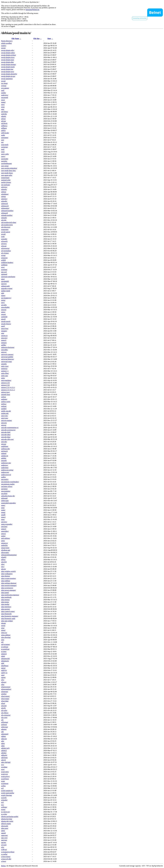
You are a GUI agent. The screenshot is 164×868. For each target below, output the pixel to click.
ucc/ (3, 805)
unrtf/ (3, 326)
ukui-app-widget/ (7, 621)
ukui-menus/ (5, 600)
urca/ (3, 267)
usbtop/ (4, 192)
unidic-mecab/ (6, 411)
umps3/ (4, 529)
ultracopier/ (5, 552)
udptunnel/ (5, 734)
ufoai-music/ (6, 696)
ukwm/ (4, 569)
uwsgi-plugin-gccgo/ (8, 76)
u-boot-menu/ (6, 857)
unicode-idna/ (6, 435)
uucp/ (3, 100)
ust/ (2, 142)
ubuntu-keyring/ (7, 819)
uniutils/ (4, 364)
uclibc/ (4, 786)
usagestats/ (5, 229)
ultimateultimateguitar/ (9, 555)
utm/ (3, 109)
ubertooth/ (5, 826)
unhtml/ (4, 453)
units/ (3, 378)
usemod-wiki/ (6, 180)
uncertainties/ (6, 491)
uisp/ (3, 628)
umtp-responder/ (7, 524)
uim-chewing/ (6, 637)
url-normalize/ (6, 251)
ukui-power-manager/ (9, 590)
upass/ (3, 295)
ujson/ (3, 626)
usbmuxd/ (5, 204)
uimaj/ (3, 630)
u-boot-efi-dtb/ (6, 859)
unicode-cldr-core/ (7, 439)
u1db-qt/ (4, 850)
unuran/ (4, 310)
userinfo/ (4, 161)
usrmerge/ (5, 147)
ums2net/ (4, 527)
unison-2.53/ (5, 383)
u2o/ (3, 847)
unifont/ (4, 406)
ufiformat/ (5, 722)
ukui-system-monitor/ (9, 578)
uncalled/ (4, 494)
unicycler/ (5, 416)
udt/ (3, 732)
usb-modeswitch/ (7, 225)
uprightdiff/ (5, 281)
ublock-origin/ (6, 824)
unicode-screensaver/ (8, 430)
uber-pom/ (5, 828)
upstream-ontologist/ (8, 277)
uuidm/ (4, 93)
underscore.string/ (7, 470)
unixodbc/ (5, 350)
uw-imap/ (4, 83)
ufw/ (3, 680)
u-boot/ (4, 861)
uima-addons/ (6, 635)
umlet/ (3, 536)
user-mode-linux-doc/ (9, 171)
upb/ (3, 293)
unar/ (3, 508)
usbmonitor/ (5, 208)
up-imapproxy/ (6, 298)
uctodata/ (4, 767)
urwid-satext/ (6, 232)
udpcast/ (4, 739)
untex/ (3, 312)
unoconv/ (4, 338)
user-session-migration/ (9, 168)
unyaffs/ (4, 305)
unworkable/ (5, 307)
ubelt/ (3, 831)
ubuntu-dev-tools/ (7, 821)
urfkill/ (4, 260)
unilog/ (4, 397)
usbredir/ (4, 201)
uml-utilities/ (6, 538)
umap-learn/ (5, 548)
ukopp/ (4, 623)
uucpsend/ (5, 97)
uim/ (3, 640)
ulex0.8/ (4, 562)
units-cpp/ (5, 376)
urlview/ (4, 244)
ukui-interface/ (6, 607)
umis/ (3, 541)
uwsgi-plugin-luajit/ (8, 67)
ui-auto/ (4, 651)
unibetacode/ (6, 449)
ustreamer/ (5, 138)
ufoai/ (3, 703)
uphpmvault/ (6, 286)
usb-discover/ (6, 227)
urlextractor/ (5, 248)
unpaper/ (4, 331)
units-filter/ (5, 373)
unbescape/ (5, 501)
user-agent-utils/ (7, 175)
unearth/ (4, 461)
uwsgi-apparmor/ (7, 79)
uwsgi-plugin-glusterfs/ (9, 74)
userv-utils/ (5, 154)
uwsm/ (3, 48)
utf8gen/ (4, 128)
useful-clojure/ (6, 182)
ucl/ (2, 788)
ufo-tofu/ (4, 710)
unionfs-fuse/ (6, 395)
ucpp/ (3, 781)
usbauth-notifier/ (7, 215)
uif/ (2, 642)
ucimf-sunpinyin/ (7, 791)
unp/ (3, 333)
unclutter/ (4, 489)
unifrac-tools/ (6, 402)
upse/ (3, 279)
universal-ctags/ (7, 362)
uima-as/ (4, 633)
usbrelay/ (4, 199)
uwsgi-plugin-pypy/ (8, 57)
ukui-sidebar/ (6, 581)
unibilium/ (5, 446)
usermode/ (5, 159)
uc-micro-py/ (6, 812)
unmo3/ (4, 340)
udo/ (3, 741)
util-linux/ (5, 112)
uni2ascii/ (4, 451)
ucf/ (3, 802)
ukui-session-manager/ (9, 585)
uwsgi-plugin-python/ (9, 55)
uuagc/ (3, 102)
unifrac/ (4, 404)
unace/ (3, 517)
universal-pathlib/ (7, 357)
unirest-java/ (5, 392)
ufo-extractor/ (6, 715)
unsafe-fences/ (6, 324)
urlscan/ (4, 246)
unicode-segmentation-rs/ (10, 428)
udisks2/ (4, 750)
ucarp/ (3, 809)
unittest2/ (4, 369)
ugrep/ (3, 668)
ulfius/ (3, 560)
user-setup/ (5, 166)
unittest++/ (5, 371)
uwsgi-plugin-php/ (7, 62)
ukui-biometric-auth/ (8, 618)
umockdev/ (5, 531)
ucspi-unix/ (5, 772)
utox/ (3, 105)
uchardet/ (4, 800)
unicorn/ (4, 423)
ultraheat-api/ (6, 550)
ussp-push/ (5, 145)
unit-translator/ (6, 380)
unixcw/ (4, 352)
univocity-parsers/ (7, 354)
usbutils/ (4, 189)
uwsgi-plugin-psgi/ (8, 60)
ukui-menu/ (5, 602)
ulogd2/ (4, 557)
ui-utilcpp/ (5, 647)
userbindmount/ (7, 163)
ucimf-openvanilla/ (8, 793)
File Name (15, 39)
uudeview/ (5, 95)
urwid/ (3, 234)
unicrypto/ (5, 418)
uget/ (3, 675)
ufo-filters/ (5, 713)
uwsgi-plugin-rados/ (8, 53)
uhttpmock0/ (6, 659)
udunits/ (4, 729)
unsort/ (4, 314)
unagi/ (3, 512)
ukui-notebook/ (6, 597)
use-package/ (6, 185)
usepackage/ (5, 178)
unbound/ (4, 498)
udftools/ (4, 755)
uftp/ (3, 684)
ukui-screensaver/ (7, 588)
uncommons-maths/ (8, 484)
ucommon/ (5, 784)
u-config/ (4, 854)
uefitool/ (4, 725)
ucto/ (3, 769)
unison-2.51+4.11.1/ (8, 390)
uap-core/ (4, 838)
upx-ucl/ (4, 272)
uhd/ (3, 663)
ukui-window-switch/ (8, 571)
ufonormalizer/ (6, 689)
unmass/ (4, 343)
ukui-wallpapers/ (7, 574)
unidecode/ (5, 413)
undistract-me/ (6, 463)
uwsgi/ (3, 81)
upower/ (4, 284)
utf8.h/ (3, 130)
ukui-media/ (5, 604)
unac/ (3, 519)
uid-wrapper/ (6, 644)
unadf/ (3, 515)
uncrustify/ (5, 479)
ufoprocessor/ (6, 687)
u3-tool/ (4, 845)
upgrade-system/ (7, 288)
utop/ (3, 107)
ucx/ (3, 765)
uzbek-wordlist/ (7, 43)
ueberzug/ (5, 727)
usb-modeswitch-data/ (9, 222)
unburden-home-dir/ (8, 496)
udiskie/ (4, 753)
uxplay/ (4, 46)
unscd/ (3, 319)
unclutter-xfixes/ (7, 486)
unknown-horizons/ (8, 347)
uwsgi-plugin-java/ (8, 72)
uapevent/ (4, 835)
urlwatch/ (4, 241)
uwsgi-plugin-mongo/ (9, 64)
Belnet (3, 866)
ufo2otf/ (4, 706)
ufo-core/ (4, 717)
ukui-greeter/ (6, 609)
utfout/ (3, 119)
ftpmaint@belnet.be (32, 10)
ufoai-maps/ (5, 699)
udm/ (3, 746)
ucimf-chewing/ (7, 795)
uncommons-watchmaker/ (10, 482)
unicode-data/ (6, 437)
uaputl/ (4, 833)
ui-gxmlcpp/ (5, 649)
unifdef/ (4, 409)
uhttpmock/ (5, 661)
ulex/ (3, 564)
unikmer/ (4, 399)
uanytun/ (4, 840)
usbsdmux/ (5, 194)
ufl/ (2, 720)
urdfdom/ (4, 265)
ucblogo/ (4, 807)
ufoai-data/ (5, 701)
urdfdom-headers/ (7, 262)
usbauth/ (4, 218)
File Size (36, 39)
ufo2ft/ (4, 708)
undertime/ (5, 468)
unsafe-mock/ (6, 321)
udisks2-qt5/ (5, 748)
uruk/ (3, 237)
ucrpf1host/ (5, 779)
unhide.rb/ (5, 456)
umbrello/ (4, 545)
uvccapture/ (5, 88)
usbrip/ (4, 196)
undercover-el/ (6, 475)
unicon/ (4, 425)
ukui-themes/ (6, 576)
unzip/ (3, 300)
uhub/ (3, 656)
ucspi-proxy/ (6, 776)
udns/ (3, 743)
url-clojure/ (5, 253)
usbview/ (4, 187)
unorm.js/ (4, 336)
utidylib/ (4, 114)
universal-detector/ (8, 359)
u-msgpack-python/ (8, 852)
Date (49, 39)
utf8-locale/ (5, 133)
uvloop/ (4, 86)
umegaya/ (4, 543)
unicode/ (4, 442)
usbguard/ (5, 213)
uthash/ (4, 116)
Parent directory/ (7, 41)
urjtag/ (3, 255)
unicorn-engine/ (7, 420)
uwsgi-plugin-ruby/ (8, 50)
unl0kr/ (4, 345)
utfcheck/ (4, 123)
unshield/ (4, 317)
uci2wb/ (4, 798)
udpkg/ (4, 736)
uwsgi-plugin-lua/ (7, 69)
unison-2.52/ (5, 385)
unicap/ (4, 444)
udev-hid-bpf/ (6, 762)
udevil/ (4, 760)
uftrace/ (4, 682)
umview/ (4, 522)
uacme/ (4, 842)
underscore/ (5, 472)
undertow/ (5, 465)
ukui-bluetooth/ (6, 614)
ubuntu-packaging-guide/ (10, 817)
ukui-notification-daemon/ (10, 595)
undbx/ (4, 477)
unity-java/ (5, 366)
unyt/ (3, 303)
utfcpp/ (4, 121)
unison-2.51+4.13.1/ (8, 387)
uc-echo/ (4, 814)
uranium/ (4, 270)
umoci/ (4, 534)
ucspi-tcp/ (5, 774)
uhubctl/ (4, 654)
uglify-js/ (4, 673)
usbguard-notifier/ (7, 211)
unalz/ (3, 510)
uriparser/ (4, 258)
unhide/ (4, 458)
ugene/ (3, 677)
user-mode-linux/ (7, 173)
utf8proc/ (4, 126)
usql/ (3, 149)
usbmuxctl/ (5, 206)
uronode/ (4, 239)
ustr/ (3, 140)
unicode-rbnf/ (6, 432)
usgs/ (3, 152)
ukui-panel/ (5, 593)
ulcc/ (3, 567)
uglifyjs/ (4, 670)
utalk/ (3, 135)
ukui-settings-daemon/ (9, 583)
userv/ (3, 156)
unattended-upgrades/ (9, 503)
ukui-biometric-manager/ (10, 616)
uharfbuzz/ (5, 666)
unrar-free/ (5, 329)
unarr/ (3, 505)
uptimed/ (4, 274)
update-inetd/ (6, 291)
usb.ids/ (4, 220)
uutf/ (3, 90)
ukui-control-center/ (8, 611)
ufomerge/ (5, 692)
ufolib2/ (4, 694)
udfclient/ (4, 758)
